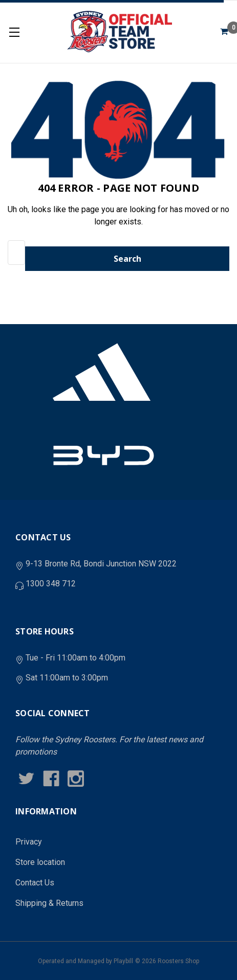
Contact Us (35, 883)
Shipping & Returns (49, 903)
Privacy (29, 842)
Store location (40, 862)
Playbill (123, 961)
